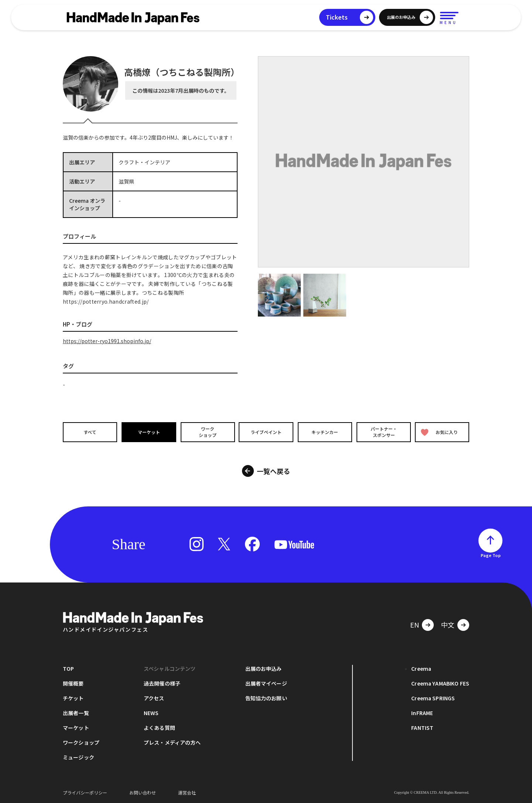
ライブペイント (266, 432)
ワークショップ (207, 432)
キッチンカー (325, 432)
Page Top (491, 554)
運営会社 (187, 792)
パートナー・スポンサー (384, 432)
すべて (89, 432)
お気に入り (441, 432)
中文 (448, 624)
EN (415, 624)
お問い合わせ (143, 792)
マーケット (148, 432)
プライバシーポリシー (85, 792)
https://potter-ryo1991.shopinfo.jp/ (107, 341)
